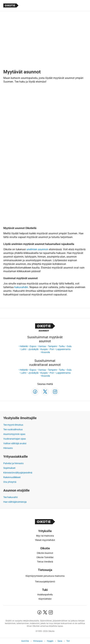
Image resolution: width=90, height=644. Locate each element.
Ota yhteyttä (10, 482)
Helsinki (24, 346)
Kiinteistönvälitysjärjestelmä (18, 473)
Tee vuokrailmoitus (13, 429)
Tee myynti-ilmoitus (13, 425)
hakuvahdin (21, 287)
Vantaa (42, 346)
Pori (52, 349)
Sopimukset (9, 468)
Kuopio (44, 349)
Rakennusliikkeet (12, 477)
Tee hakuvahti (10, 497)
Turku (62, 346)
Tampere (52, 346)
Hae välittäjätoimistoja (15, 502)
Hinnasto (8, 448)
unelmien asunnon (37, 249)
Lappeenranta (63, 349)
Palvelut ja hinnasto (13, 463)
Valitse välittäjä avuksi (15, 443)
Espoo (33, 346)
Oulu (69, 346)
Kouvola (46, 352)
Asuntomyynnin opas (14, 434)
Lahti (23, 349)
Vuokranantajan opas (15, 439)
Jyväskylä (33, 349)
